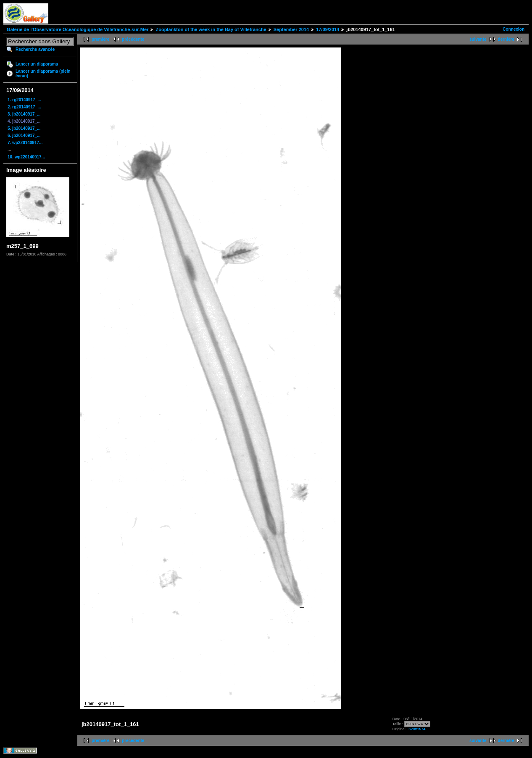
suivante (478, 39)
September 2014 (291, 29)
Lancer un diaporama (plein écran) (43, 74)
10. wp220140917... (26, 157)
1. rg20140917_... (24, 100)
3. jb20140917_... (24, 114)
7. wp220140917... (25, 143)
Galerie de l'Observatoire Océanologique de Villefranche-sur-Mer (78, 29)
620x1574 (417, 729)
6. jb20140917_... (24, 136)
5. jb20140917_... (24, 128)
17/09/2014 (328, 29)
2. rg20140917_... (24, 107)
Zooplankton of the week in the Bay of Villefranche (211, 29)
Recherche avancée (35, 49)
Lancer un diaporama (37, 64)
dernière (506, 39)
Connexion (514, 29)
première (100, 39)
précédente (133, 39)
